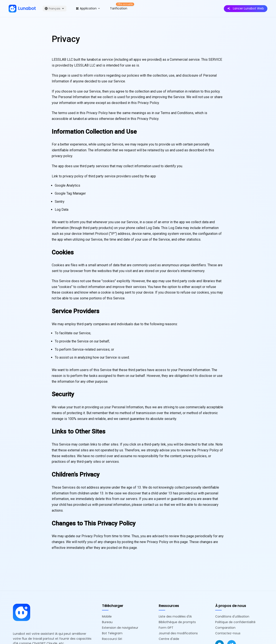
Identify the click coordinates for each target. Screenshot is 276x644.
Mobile (107, 616)
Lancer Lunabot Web (246, 8)
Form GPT (166, 628)
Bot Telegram (112, 633)
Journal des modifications (178, 633)
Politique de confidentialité (235, 622)
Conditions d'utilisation (232, 616)
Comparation (225, 628)
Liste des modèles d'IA (175, 616)
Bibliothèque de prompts (177, 622)
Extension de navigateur (120, 628)
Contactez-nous (228, 633)
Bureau (107, 622)
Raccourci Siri (112, 639)
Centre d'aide (169, 639)
